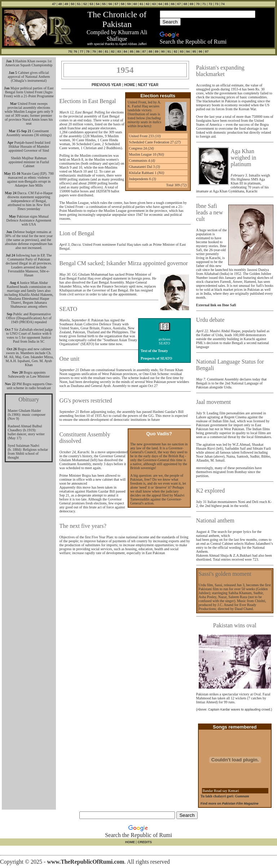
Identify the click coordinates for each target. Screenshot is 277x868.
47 (54, 4)
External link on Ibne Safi (216, 305)
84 (126, 52)
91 (169, 52)
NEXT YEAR (148, 85)
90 (163, 52)
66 (173, 4)
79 (94, 52)
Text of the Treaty (154, 351)
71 (204, 4)
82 (113, 52)
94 (188, 52)
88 (150, 52)
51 (79, 4)
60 (135, 4)
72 (210, 4)
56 (110, 4)
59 (129, 4)
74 (223, 4)
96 (201, 52)
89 (157, 52)
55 (104, 4)
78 (88, 52)
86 (138, 52)
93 (182, 52)
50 (72, 4)
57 (116, 4)
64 (160, 4)
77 (82, 52)
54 (98, 4)
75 (70, 52)
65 (167, 4)
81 (106, 52)
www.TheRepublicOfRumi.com (85, 862)
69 (192, 4)
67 (179, 4)
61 (141, 4)
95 (194, 52)
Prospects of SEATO (156, 358)
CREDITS (144, 842)
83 (119, 52)
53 (91, 4)
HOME (129, 85)
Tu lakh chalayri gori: (225, 796)
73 (216, 4)
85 (132, 52)
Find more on (230, 804)
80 (100, 52)
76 (75, 52)
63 (154, 4)
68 (185, 4)
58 (123, 4)
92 (175, 52)
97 (207, 52)
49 (66, 4)
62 (148, 4)
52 (85, 4)
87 (144, 52)
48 (60, 4)
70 (198, 4)
